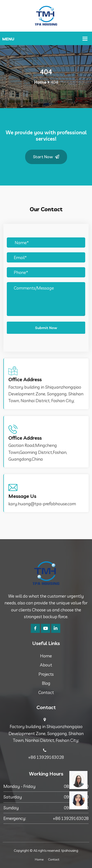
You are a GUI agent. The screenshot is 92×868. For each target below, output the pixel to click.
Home (40, 82)
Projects (46, 674)
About (46, 665)
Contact (46, 692)
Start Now (46, 157)
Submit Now (46, 328)
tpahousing (70, 851)
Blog (46, 683)
